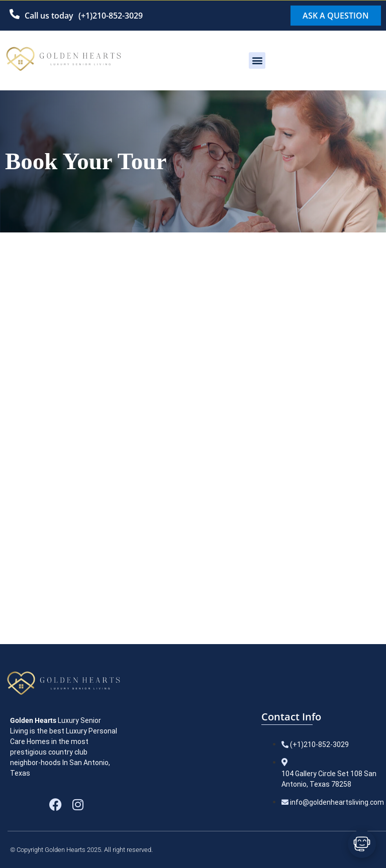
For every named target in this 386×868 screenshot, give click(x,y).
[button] (257, 60)
